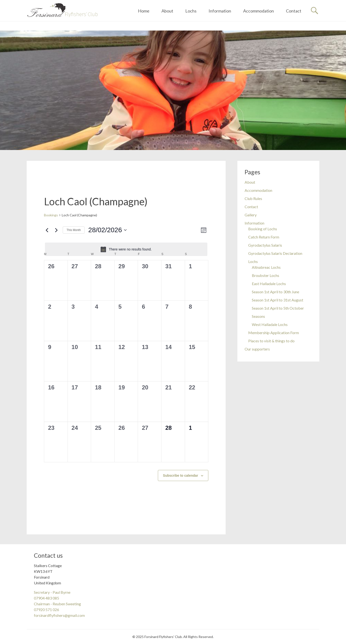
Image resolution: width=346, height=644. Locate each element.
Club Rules (253, 198)
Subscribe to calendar (180, 475)
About (167, 11)
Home (144, 11)
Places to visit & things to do (271, 341)
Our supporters (257, 349)
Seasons (258, 316)
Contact (294, 11)
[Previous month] (47, 230)
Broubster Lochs (266, 275)
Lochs (191, 11)
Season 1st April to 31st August (278, 300)
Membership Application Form (274, 333)
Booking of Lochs (263, 229)
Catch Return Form (264, 237)
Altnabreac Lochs (266, 267)
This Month (74, 230)
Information (220, 11)
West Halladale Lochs (270, 324)
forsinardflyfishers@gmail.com (59, 615)
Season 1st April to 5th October (278, 308)
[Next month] (56, 230)
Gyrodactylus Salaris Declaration (275, 253)
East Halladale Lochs (269, 284)
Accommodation (259, 11)
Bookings (51, 215)
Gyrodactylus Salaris (265, 245)
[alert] (126, 249)
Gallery (251, 215)
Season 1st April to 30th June (275, 292)
